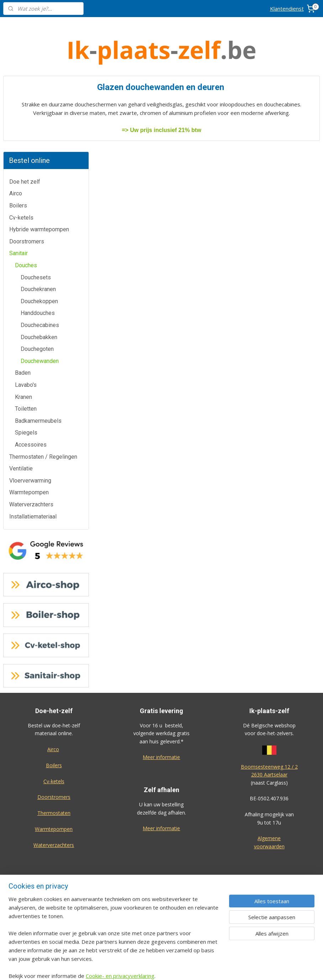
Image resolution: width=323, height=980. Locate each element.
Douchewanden (40, 254)
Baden (23, 266)
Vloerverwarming (30, 373)
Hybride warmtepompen (39, 122)
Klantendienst (287, 9)
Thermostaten (54, 706)
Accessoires (31, 338)
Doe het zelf (25, 75)
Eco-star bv (161, 929)
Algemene (269, 731)
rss (199, 967)
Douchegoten (37, 242)
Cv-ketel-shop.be (161, 841)
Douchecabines (40, 218)
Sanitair (18, 146)
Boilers (18, 98)
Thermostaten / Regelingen (43, 349)
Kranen (23, 289)
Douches (26, 158)
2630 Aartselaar (269, 667)
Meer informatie (161, 650)
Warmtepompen (29, 385)
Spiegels (26, 325)
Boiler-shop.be (161, 825)
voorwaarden (269, 739)
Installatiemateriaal (33, 409)
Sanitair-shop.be (161, 873)
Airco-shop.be (162, 809)
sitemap (184, 967)
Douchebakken (39, 230)
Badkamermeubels (38, 314)
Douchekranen (38, 182)
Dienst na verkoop (54, 858)
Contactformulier (54, 826)
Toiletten (26, 302)
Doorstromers (27, 134)
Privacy (54, 890)
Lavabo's (26, 278)
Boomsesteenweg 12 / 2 (269, 660)
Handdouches (38, 206)
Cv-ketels (21, 110)
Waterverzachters (31, 397)
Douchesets (36, 170)
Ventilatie (21, 361)
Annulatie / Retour (54, 842)
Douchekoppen (39, 194)
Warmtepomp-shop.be (161, 857)
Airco (16, 86)
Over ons (54, 874)
